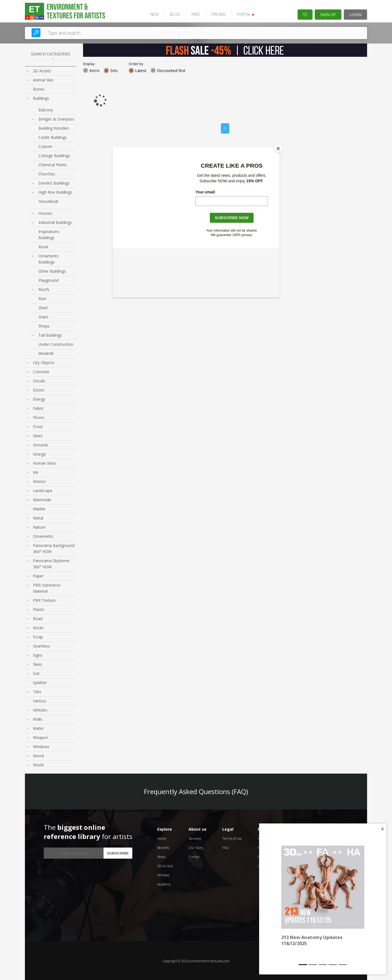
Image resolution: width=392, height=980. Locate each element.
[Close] (278, 149)
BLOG (172, 13)
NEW (151, 13)
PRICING (216, 13)
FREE (193, 13)
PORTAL (242, 13)
